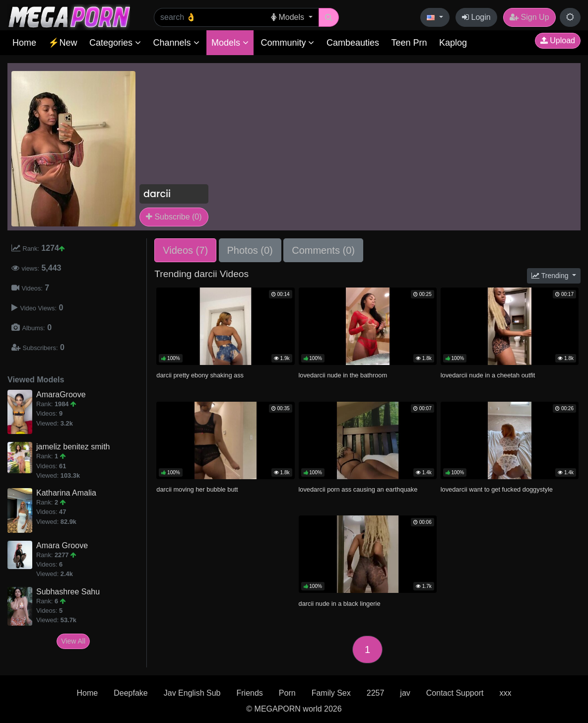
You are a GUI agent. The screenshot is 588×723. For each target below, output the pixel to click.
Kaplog (453, 43)
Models (230, 43)
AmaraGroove (61, 395)
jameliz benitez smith (73, 447)
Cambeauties (353, 43)
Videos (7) (185, 250)
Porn (287, 693)
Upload (558, 40)
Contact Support (455, 693)
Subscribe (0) (174, 217)
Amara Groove (62, 545)
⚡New (63, 43)
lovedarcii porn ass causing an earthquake (358, 489)
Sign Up (529, 17)
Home (24, 43)
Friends (249, 693)
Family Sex (331, 693)
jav (405, 693)
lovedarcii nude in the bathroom (343, 375)
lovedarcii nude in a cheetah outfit (488, 375)
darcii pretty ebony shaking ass (200, 375)
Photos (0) (250, 250)
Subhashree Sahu (68, 592)
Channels (176, 43)
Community (287, 43)
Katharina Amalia (66, 493)
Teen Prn (409, 43)
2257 (376, 693)
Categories (115, 43)
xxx (505, 693)
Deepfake (131, 693)
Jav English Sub (192, 693)
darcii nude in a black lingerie (340, 604)
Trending (551, 276)
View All (73, 641)
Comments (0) (323, 250)
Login (476, 17)
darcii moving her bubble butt (197, 489)
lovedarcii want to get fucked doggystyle (497, 489)
